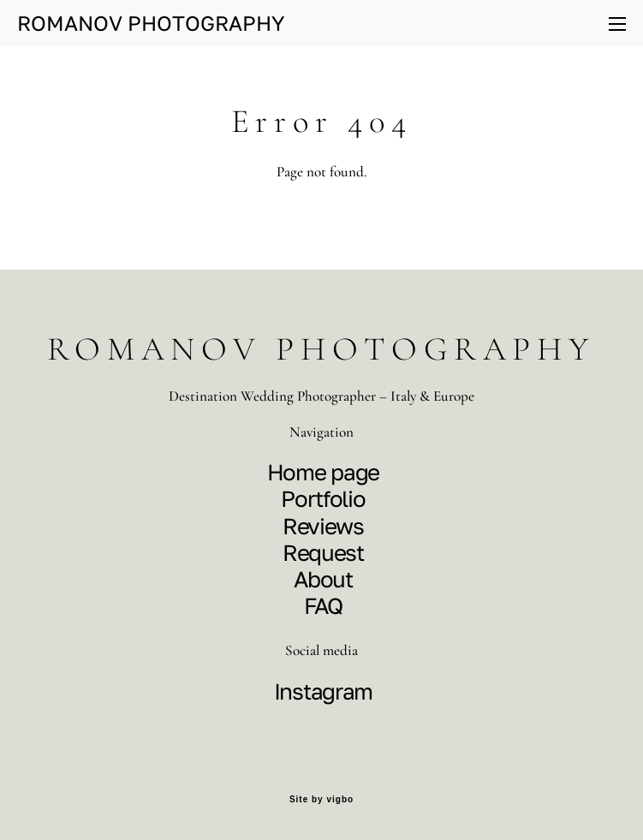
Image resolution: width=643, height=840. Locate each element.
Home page (323, 472)
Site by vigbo (321, 800)
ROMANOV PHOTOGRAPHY (151, 23)
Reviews (323, 526)
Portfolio (323, 499)
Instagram (323, 691)
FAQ (323, 606)
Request (323, 553)
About (323, 579)
